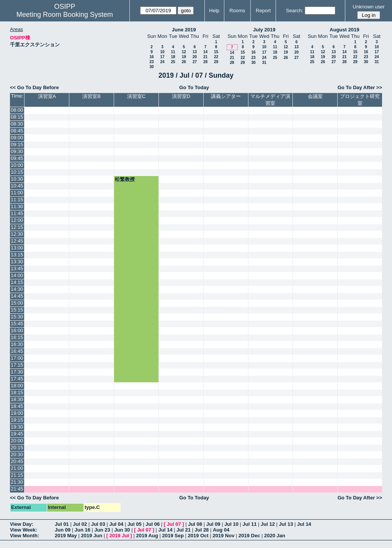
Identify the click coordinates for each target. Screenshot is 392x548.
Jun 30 (122, 530)
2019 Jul (119, 536)
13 (195, 52)
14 (205, 52)
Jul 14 (304, 524)
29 (216, 62)
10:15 (17, 172)
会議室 (315, 96)
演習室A (47, 96)
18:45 (17, 406)
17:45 (17, 379)
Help (214, 11)
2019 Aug (147, 536)
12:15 (17, 227)
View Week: (24, 530)
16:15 (17, 337)
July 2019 (264, 30)
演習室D (181, 96)
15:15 (17, 310)
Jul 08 (195, 524)
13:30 (17, 262)
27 (195, 62)
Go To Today (194, 87)
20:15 (17, 448)
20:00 (17, 441)
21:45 (17, 489)
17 (162, 57)
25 (173, 62)
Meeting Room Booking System (65, 15)
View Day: (22, 524)
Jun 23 (102, 530)
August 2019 (344, 30)
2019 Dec (249, 536)
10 (162, 52)
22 (216, 57)
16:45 (17, 351)
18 (173, 57)
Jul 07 (174, 524)
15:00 (17, 303)
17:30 (17, 372)
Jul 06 (153, 524)
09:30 (17, 151)
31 (264, 63)
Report (263, 11)
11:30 (17, 206)
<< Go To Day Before (34, 87)
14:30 (17, 289)
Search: (295, 11)
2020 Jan (275, 536)
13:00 (17, 248)
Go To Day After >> (360, 87)
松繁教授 (125, 179)
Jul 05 (135, 524)
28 (205, 62)
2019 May (66, 536)
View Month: (24, 536)
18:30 (17, 399)
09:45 (17, 158)
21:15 (17, 475)
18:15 (17, 392)
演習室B (91, 96)
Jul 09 (213, 524)
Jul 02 (80, 524)
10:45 (17, 186)
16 (151, 57)
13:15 (17, 255)
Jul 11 (250, 524)
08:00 (17, 110)
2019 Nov (223, 536)
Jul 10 (231, 524)
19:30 (17, 427)
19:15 (17, 420)
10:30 (17, 179)
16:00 (17, 330)
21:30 (17, 482)
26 (184, 62)
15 (216, 52)
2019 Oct (198, 536)
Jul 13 (286, 524)
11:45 (17, 213)
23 (151, 62)
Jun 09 (63, 530)
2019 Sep (173, 536)
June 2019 (184, 30)
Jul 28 (202, 530)
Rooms (237, 11)
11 (173, 52)
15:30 (17, 317)
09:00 (17, 138)
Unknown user (369, 7)
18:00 (17, 386)
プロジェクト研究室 (360, 100)
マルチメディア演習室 (270, 100)
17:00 (17, 358)
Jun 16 (82, 530)
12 (184, 52)
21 (205, 57)
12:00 (17, 220)
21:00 (17, 468)
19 (184, 57)
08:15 (17, 117)
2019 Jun (91, 536)
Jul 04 (116, 524)
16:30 (17, 344)
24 (162, 62)
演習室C (136, 96)
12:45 (17, 241)
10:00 (17, 165)
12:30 (17, 234)
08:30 (17, 124)
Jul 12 (268, 524)
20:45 (17, 461)
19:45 (17, 434)
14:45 (17, 296)
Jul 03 (98, 524)
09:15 (17, 144)
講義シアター (226, 96)
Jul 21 (184, 530)
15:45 (17, 324)
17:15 (17, 365)
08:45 (17, 131)
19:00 (17, 413)
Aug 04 (221, 530)
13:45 (17, 268)
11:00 (17, 193)
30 (151, 67)
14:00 (17, 275)
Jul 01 (62, 524)
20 (195, 57)
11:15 (17, 200)
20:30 (17, 454)
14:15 (17, 282)
